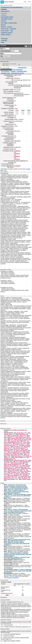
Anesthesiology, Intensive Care (22, 68)
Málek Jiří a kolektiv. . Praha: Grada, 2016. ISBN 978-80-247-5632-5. (17, 544)
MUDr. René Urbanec (17, 456)
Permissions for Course (17, 73)
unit (1, 48)
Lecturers (4, 13)
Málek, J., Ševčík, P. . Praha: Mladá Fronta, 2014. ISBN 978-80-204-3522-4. (18, 511)
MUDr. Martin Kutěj (18, 444)
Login (25, 2)
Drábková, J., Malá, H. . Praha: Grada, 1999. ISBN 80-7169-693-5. (18, 571)
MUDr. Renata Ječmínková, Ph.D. (23, 440)
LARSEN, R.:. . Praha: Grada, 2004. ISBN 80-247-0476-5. (17, 558)
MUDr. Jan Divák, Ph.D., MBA (15, 436)
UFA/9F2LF (17, 154)
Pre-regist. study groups (9, 23)
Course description (6, 70)
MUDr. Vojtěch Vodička (17, 457)
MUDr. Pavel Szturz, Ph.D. (20, 453)
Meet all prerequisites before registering (15, 161)
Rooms (3, 25)
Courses (4, 9)
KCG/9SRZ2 (17, 166)
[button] (2, 2)
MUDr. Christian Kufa (21, 467)
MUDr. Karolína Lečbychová (15, 470)
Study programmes (17, 70)
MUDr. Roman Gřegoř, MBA (15, 438)
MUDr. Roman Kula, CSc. (10, 468)
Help (3, 43)
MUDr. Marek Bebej (19, 433)
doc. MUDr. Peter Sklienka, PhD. (22, 451)
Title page (4, 39)
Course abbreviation (6, 51)
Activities (3, 421)
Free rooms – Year (7, 31)
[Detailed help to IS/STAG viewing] (30, 46)
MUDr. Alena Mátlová (25, 471)
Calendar (4, 41)
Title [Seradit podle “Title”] (19, 65)
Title (2, 54)
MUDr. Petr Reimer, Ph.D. (10, 449)
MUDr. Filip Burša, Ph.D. (22, 434)
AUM (15, 75)
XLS (5, 170)
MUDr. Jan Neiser (15, 446)
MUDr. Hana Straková (13, 452)
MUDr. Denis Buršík (19, 460)
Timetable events (7, 19)
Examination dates (7, 17)
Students (4, 15)
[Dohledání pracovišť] (10, 48)
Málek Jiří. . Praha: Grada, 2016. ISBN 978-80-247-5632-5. (17, 540)
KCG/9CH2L (17, 151)
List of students (5, 71)
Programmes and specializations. (12, 7)
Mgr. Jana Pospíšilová (19, 448)
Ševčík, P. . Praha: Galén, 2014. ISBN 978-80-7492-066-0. (16, 492)
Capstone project (7, 33)
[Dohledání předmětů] (20, 51)
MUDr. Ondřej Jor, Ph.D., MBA (15, 441)
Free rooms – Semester (9, 29)
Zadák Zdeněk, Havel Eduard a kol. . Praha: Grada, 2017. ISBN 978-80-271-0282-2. (16, 487)
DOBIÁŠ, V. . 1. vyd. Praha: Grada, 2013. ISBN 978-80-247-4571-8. (18, 496)
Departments (5, 11)
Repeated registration (8, 116)
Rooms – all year (7, 27)
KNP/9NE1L (17, 156)
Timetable (13, 71)
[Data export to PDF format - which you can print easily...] (26, 46)
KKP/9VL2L (17, 159)
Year (2, 56)
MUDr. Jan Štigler (23, 478)
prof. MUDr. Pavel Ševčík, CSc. (19, 430)
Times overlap (6, 35)
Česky (29, 2)
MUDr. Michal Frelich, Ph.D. (23, 437)
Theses (4, 21)
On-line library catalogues (12, 578)
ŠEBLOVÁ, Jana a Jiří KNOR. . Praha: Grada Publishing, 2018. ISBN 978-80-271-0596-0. (18, 554)
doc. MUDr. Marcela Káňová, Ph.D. (17, 442)
